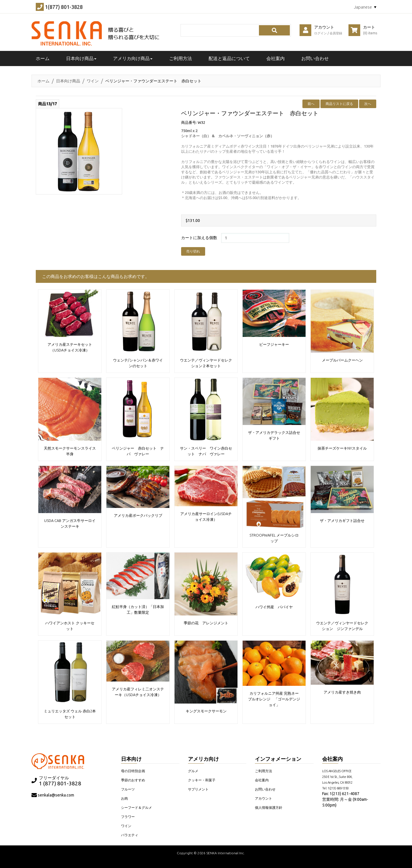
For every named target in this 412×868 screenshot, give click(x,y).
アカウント (264, 798)
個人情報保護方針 (269, 808)
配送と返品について (229, 58)
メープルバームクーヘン (342, 360)
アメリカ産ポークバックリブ (138, 515)
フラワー (128, 817)
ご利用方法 (181, 58)
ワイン (93, 81)
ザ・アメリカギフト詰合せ (342, 521)
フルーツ (128, 789)
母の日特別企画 (133, 771)
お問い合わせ (315, 58)
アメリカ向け (203, 759)
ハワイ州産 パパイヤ (274, 607)
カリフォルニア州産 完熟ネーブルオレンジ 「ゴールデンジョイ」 (274, 699)
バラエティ (130, 835)
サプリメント (198, 789)
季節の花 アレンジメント (206, 623)
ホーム (43, 81)
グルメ (193, 771)
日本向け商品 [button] (81, 58)
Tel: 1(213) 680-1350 (335, 788)
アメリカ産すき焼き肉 (342, 692)
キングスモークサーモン (206, 711)
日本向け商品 (68, 81)
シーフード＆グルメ (136, 808)
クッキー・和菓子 (202, 780)
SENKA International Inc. (225, 853)
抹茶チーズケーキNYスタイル (342, 448)
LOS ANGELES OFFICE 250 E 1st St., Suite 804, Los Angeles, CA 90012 (337, 777)
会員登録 (336, 33)
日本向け (131, 759)
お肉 (124, 798)
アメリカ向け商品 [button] (133, 58)
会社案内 (276, 58)
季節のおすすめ (133, 780)
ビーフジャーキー (274, 344)
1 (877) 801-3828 (60, 783)
